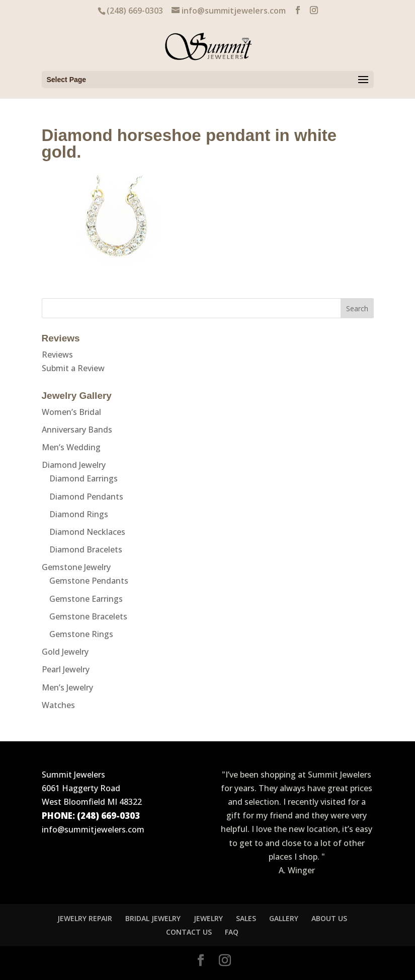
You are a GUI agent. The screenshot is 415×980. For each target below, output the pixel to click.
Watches (58, 705)
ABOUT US (329, 918)
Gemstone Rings (81, 634)
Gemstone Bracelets (88, 616)
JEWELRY (208, 918)
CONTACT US (189, 932)
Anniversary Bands (77, 430)
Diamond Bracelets (86, 549)
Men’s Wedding (71, 447)
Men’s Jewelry (67, 687)
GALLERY (284, 918)
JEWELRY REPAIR (85, 918)
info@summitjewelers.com (93, 829)
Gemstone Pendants (89, 581)
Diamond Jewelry (74, 465)
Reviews (57, 355)
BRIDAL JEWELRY (153, 918)
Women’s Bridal (71, 412)
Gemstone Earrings (86, 599)
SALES (246, 918)
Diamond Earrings (84, 478)
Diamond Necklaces (87, 532)
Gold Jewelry (65, 652)
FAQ (232, 932)
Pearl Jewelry (66, 669)
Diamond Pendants (86, 497)
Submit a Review (73, 368)
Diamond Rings (79, 514)
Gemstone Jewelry (76, 567)
